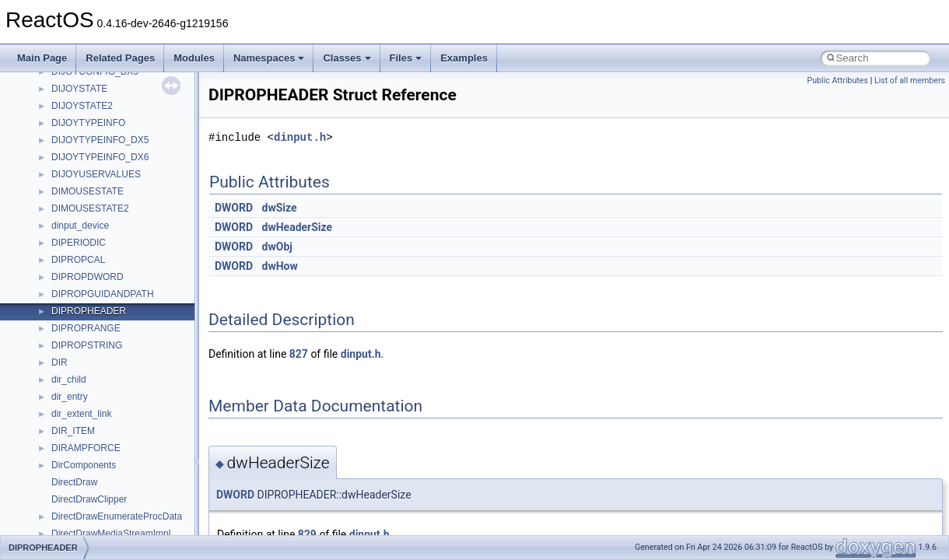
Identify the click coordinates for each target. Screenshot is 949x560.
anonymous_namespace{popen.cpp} (127, 464)
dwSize (280, 208)
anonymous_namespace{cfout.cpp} (124, 310)
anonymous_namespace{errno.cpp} (125, 345)
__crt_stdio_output (90, 225)
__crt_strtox (76, 242)
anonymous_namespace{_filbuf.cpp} (126, 276)
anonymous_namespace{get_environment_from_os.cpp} (168, 362)
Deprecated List (59, 122)
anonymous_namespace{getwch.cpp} (129, 396)
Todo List (45, 105)
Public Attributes (837, 80)
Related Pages (120, 58)
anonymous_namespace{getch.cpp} (126, 379)
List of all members (910, 80)
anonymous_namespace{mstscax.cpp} (131, 430)
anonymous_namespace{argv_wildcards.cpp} (145, 293)
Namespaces (269, 58)
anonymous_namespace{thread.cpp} (127, 516)
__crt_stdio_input (87, 208)
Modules (194, 58)
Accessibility (77, 259)
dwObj (277, 247)
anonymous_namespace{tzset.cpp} (124, 533)
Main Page (42, 58)
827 (299, 354)
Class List (59, 191)
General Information (68, 88)
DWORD (234, 208)
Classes (347, 58)
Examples (464, 58)
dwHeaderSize (298, 227)
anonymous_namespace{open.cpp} (124, 447)
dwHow (280, 266)
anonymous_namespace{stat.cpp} (122, 499)
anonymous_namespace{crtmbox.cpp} (131, 327)
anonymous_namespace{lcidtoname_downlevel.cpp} (160, 413)
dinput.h (300, 137)
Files (406, 58)
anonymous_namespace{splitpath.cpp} (131, 481)
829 (307, 534)
